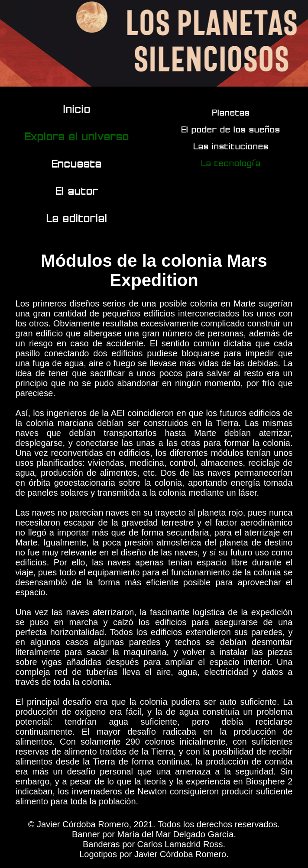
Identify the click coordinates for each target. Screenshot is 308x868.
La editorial (77, 218)
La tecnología (231, 163)
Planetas (231, 112)
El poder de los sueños (231, 129)
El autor (77, 191)
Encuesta (77, 163)
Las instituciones (231, 146)
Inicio (77, 109)
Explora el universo (77, 136)
